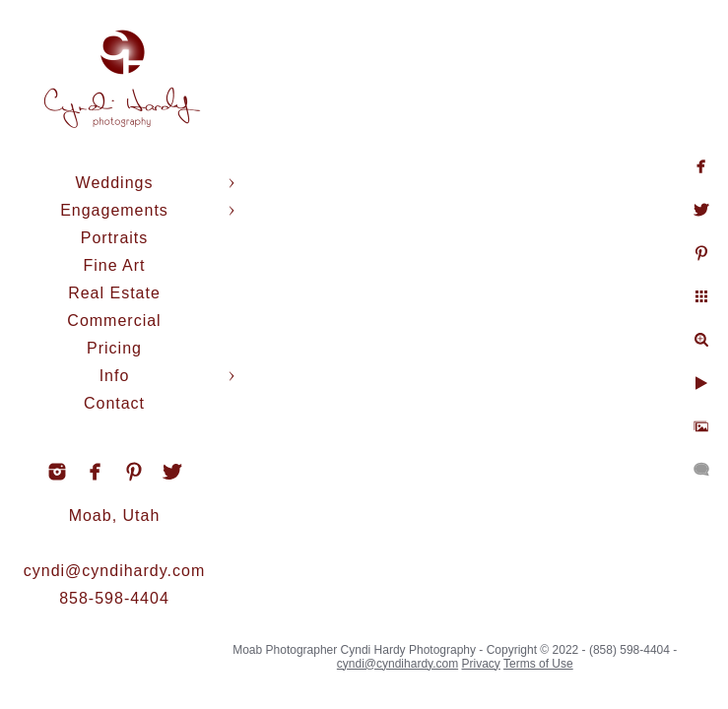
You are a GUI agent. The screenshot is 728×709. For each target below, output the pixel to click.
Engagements (114, 210)
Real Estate (114, 293)
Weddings (115, 183)
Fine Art (114, 265)
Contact (114, 403)
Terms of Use (538, 664)
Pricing (114, 348)
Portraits (115, 238)
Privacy (481, 664)
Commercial (114, 321)
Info (115, 376)
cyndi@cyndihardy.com (114, 571)
